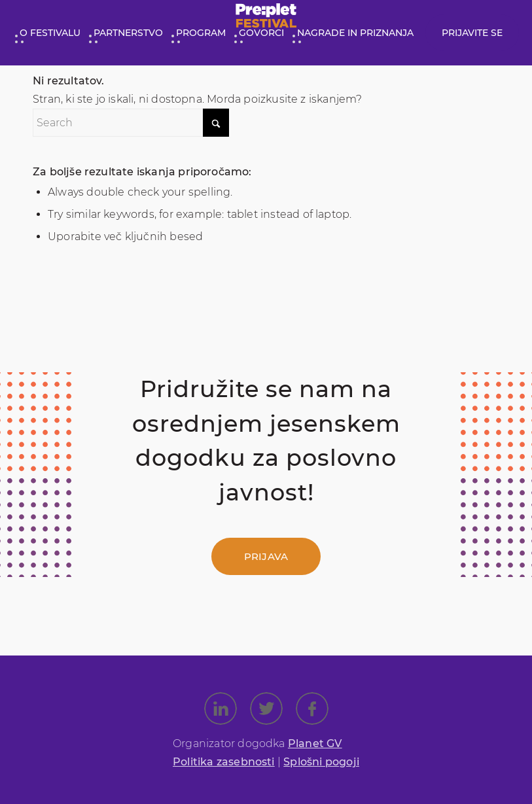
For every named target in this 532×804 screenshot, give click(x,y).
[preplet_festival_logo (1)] (266, 19)
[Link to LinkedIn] (221, 708)
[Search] (131, 123)
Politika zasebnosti (224, 762)
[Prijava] (266, 556)
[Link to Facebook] (312, 708)
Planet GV (315, 743)
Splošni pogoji (321, 762)
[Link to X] (266, 708)
